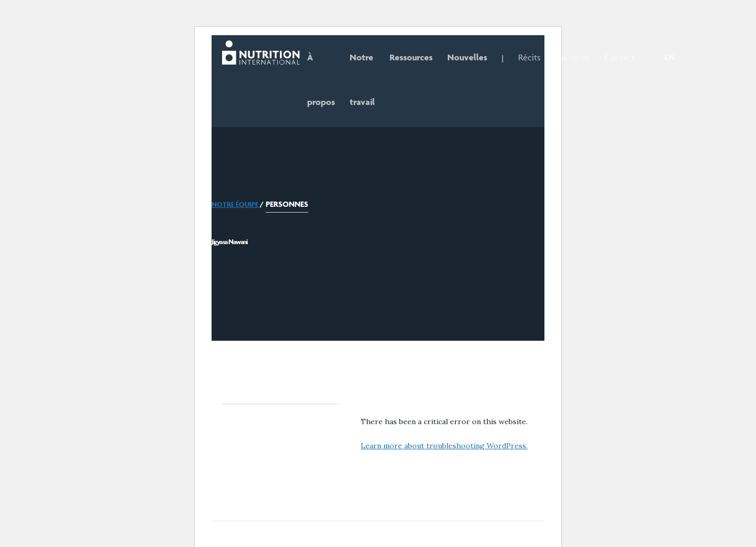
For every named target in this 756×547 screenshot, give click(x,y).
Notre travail (362, 80)
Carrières (573, 57)
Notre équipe (235, 204)
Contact (619, 57)
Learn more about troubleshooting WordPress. (444, 446)
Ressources (411, 57)
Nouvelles (467, 57)
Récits (529, 57)
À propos (321, 80)
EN (670, 57)
